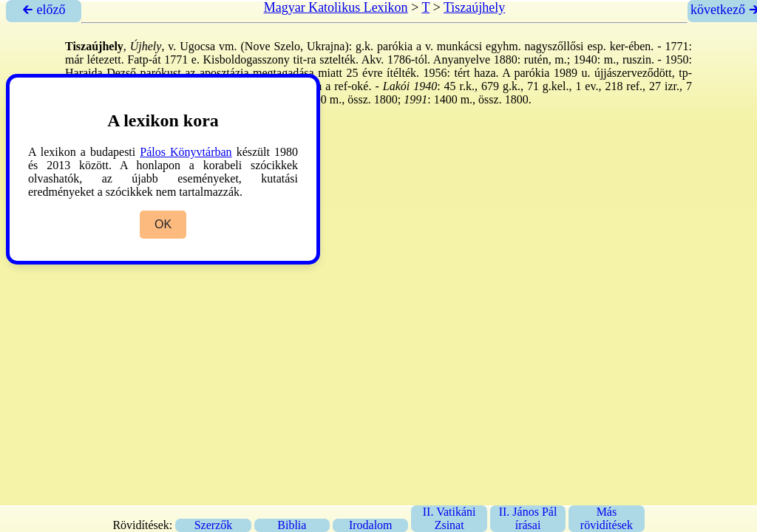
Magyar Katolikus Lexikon (336, 7)
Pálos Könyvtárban (186, 152)
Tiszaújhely (474, 7)
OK (163, 224)
